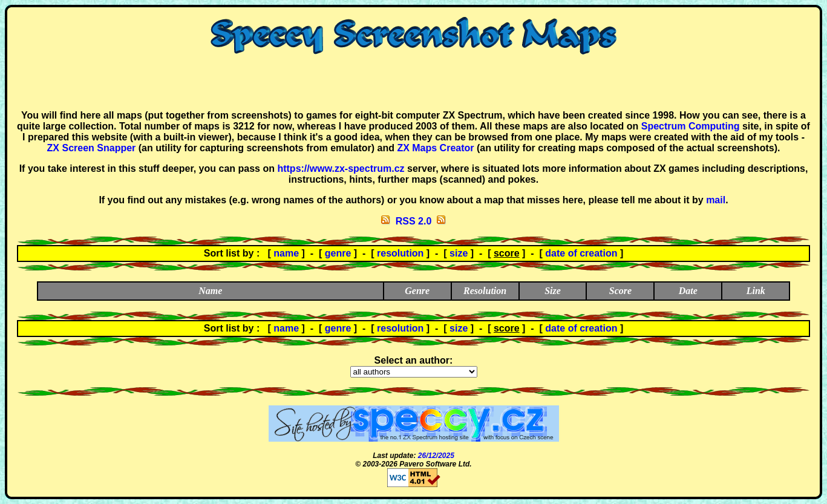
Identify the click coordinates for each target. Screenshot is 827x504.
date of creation (581, 253)
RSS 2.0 (414, 221)
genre (338, 253)
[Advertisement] (414, 82)
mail (716, 200)
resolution (400, 253)
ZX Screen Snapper (92, 148)
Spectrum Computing (691, 126)
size (459, 253)
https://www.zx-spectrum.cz (341, 169)
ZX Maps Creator (435, 148)
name (286, 253)
